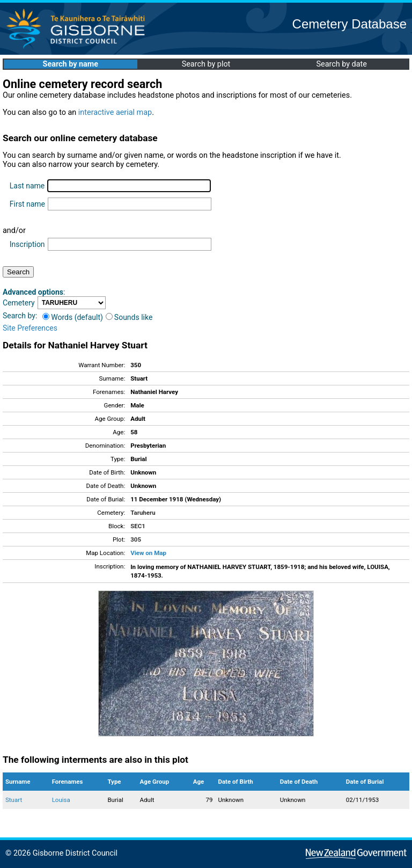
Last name (27, 186)
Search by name (71, 64)
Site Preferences (30, 328)
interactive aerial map (115, 112)
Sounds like (129, 317)
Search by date (341, 64)
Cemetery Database (350, 24)
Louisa (61, 800)
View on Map (148, 553)
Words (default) (73, 317)
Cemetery (19, 303)
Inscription (27, 244)
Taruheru (143, 513)
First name (27, 204)
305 (136, 539)
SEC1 (138, 526)
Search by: (20, 316)
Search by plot (206, 64)
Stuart (14, 800)
